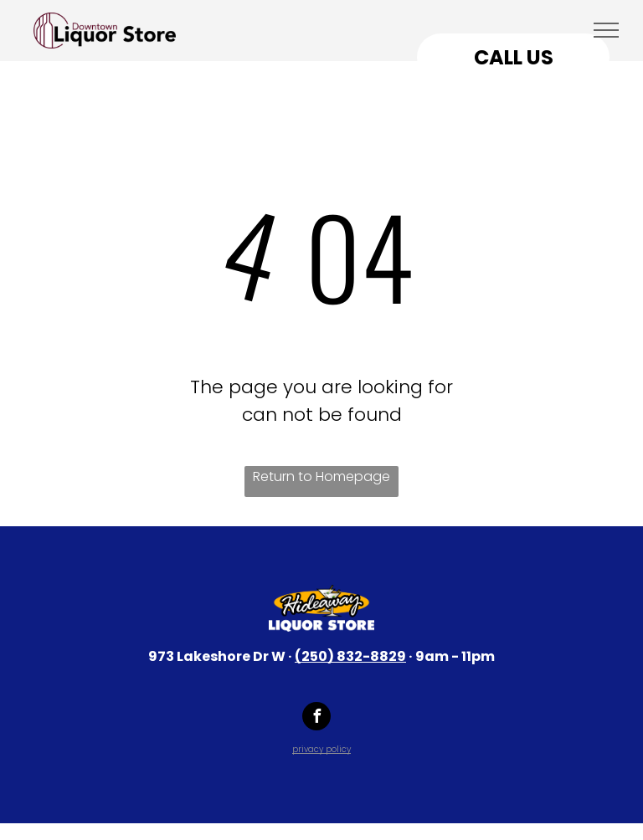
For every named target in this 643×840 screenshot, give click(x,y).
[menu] (606, 30)
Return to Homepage (321, 476)
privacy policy (321, 749)
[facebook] (316, 718)
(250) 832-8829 (350, 656)
